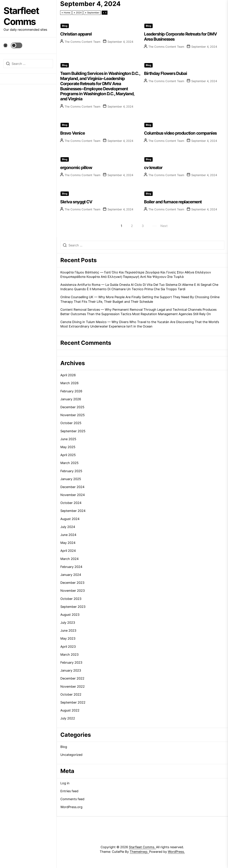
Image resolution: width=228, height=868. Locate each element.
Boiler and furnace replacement (173, 202)
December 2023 (72, 583)
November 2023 (73, 591)
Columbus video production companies (180, 133)
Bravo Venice (72, 133)
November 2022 (73, 687)
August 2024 (70, 519)
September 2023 (73, 607)
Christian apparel (76, 34)
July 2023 (68, 623)
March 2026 (69, 383)
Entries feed (69, 791)
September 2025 (73, 431)
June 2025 (68, 439)
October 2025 (71, 423)
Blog (65, 26)
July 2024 (68, 527)
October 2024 (71, 503)
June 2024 (68, 535)
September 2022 (73, 702)
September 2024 (73, 511)
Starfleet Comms (21, 16)
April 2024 (68, 551)
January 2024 (71, 575)
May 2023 (68, 638)
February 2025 (71, 471)
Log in (65, 783)
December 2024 (72, 487)
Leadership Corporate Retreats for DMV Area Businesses (180, 37)
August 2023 (70, 615)
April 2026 (68, 375)
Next (164, 226)
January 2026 (71, 399)
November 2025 (73, 415)
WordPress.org (71, 807)
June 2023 (68, 631)
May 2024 (68, 543)
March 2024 (70, 559)
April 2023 (68, 647)
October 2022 (71, 694)
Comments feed (72, 799)
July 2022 (68, 718)
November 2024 (73, 495)
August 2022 (70, 710)
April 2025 (68, 455)
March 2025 (69, 463)
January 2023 (71, 670)
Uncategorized (71, 755)
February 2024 (71, 567)
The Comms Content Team (82, 42)
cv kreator (153, 168)
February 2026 (71, 391)
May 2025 (68, 447)
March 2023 (69, 655)
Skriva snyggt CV (76, 202)
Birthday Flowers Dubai (165, 73)
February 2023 (71, 662)
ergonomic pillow (76, 168)
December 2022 (72, 678)
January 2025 (71, 479)
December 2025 (72, 407)
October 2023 (71, 599)
